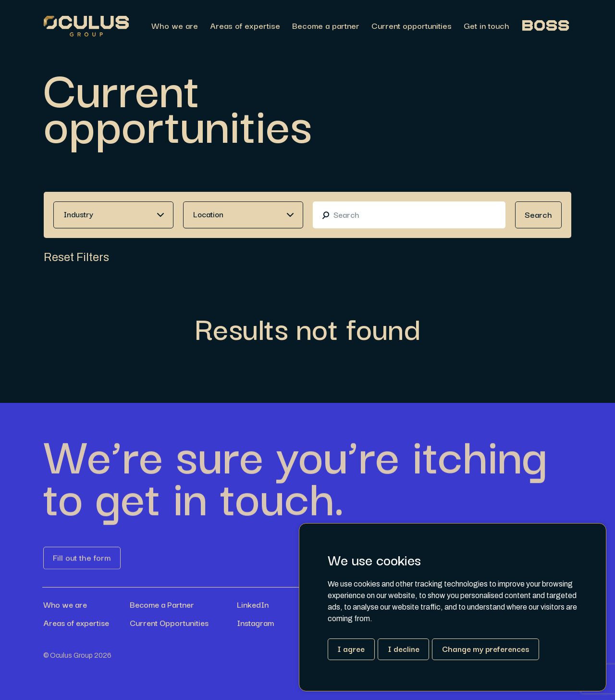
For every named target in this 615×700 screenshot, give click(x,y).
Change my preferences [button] (486, 649)
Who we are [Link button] (65, 604)
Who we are (175, 26)
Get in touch (486, 26)
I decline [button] (404, 649)
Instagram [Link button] (255, 623)
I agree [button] (351, 649)
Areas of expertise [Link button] (76, 623)
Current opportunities (412, 26)
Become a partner (326, 26)
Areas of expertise (245, 26)
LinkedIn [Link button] (253, 604)
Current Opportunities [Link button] (169, 623)
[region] (350, 26)
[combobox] (113, 215)
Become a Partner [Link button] (162, 604)
